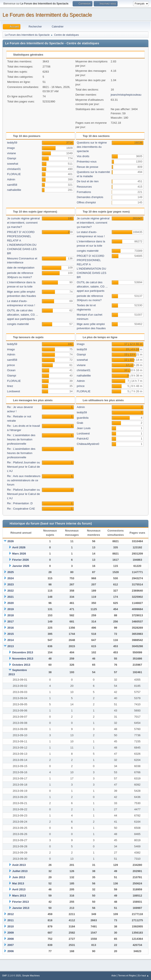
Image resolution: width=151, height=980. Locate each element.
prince (11, 365)
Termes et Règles (127, 976)
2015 (11, 634)
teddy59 (12, 143)
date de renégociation (21, 268)
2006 (11, 951)
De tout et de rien (88, 181)
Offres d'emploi (86, 202)
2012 (11, 914)
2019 (11, 609)
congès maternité (18, 324)
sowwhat (13, 164)
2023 (11, 584)
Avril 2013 (19, 889)
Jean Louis (84, 428)
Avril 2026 (19, 547)
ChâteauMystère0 (88, 444)
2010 (11, 926)
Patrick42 (83, 439)
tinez (10, 386)
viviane (12, 153)
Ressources (84, 187)
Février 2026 (20, 560)
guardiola (83, 418)
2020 (11, 603)
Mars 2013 (19, 896)
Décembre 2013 (23, 652)
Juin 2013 (19, 877)
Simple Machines (31, 976)
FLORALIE (14, 174)
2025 (11, 572)
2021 (11, 597)
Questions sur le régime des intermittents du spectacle (92, 147)
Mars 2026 (19, 554)
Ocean (11, 370)
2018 (11, 615)
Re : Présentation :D (20, 503)
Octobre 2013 (21, 665)
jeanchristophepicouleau (126, 95)
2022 (11, 591)
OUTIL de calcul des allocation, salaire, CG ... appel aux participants (22, 315)
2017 (11, 621)
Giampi (12, 158)
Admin (11, 179)
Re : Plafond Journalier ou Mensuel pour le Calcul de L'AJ (23, 467)
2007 (11, 945)
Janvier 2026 (21, 566)
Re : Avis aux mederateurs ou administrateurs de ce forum (24, 480)
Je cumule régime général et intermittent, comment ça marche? (23, 223)
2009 (11, 933)
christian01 (14, 169)
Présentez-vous (87, 162)
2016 (11, 628)
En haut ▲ (143, 976)
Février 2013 (20, 902)
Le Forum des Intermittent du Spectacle (47, 15)
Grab (80, 423)
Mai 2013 (18, 883)
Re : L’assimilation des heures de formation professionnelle (21, 439)
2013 (11, 646)
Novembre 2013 (23, 659)
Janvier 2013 (21, 908)
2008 (11, 939)
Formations (84, 192)
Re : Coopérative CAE (21, 509)
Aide (114, 976)
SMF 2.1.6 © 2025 (12, 976)
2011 (11, 920)
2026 (11, 541)
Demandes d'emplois (90, 197)
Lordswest (14, 391)
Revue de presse (88, 167)
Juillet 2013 (20, 871)
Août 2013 (19, 865)
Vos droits (83, 156)
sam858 (12, 185)
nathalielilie (14, 190)
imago (11, 148)
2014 (11, 640)
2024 (11, 578)
